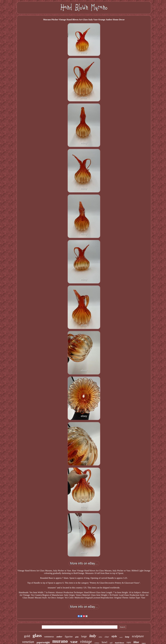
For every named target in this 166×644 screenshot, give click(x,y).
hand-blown (120, 643)
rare (129, 642)
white (100, 637)
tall (111, 643)
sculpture (138, 636)
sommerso (49, 637)
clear (107, 637)
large (84, 636)
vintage (86, 641)
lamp (127, 637)
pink (77, 637)
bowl (105, 642)
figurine (69, 637)
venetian (28, 642)
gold (27, 636)
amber (59, 637)
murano (60, 641)
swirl (121, 637)
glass (37, 635)
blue (136, 642)
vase (74, 642)
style (114, 636)
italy (93, 636)
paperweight (43, 642)
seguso (144, 643)
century (97, 643)
